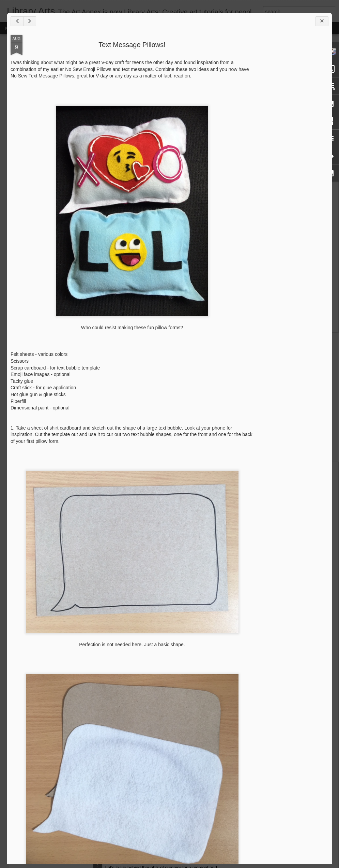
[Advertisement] (291, 81)
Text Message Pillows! (132, 45)
